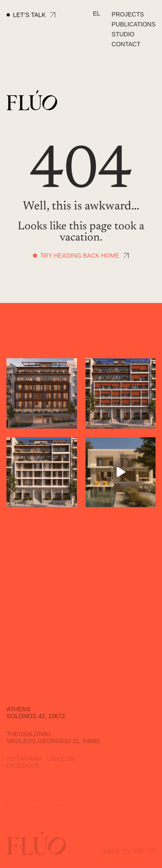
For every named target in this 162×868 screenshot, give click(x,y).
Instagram (24, 761)
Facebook (23, 768)
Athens (19, 713)
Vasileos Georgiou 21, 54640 (53, 744)
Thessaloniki (29, 737)
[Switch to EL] (97, 14)
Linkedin (61, 761)
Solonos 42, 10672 (36, 720)
